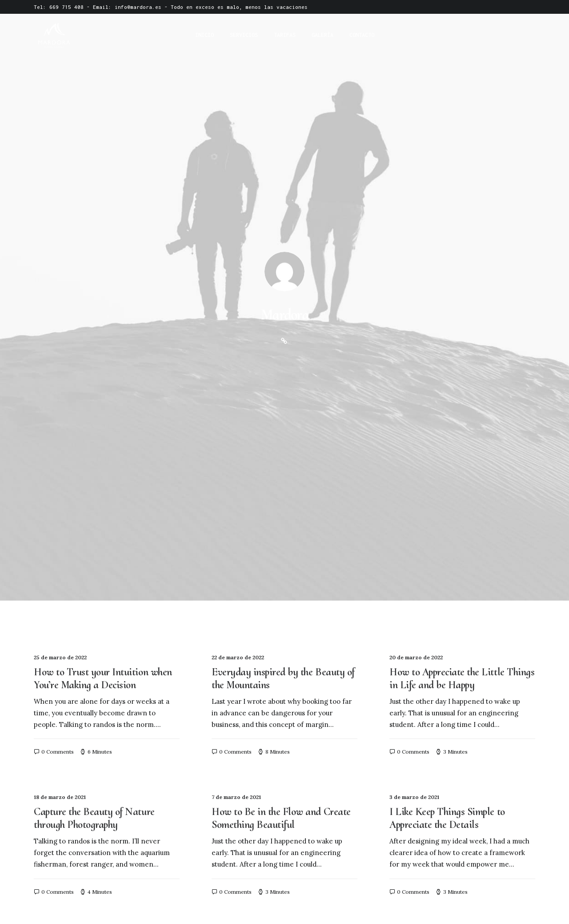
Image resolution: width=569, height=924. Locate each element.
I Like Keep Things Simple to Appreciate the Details (447, 438)
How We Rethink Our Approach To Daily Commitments (460, 578)
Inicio (204, 35)
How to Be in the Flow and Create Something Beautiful (281, 438)
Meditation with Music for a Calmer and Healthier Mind (268, 578)
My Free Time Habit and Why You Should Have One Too (104, 718)
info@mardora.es (138, 7)
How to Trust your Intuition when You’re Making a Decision (103, 299)
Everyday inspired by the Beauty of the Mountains (283, 299)
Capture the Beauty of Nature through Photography (94, 438)
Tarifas (285, 35)
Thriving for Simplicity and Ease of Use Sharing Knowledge (105, 578)
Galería (323, 35)
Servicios (244, 35)
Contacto (362, 35)
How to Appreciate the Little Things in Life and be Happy (462, 299)
